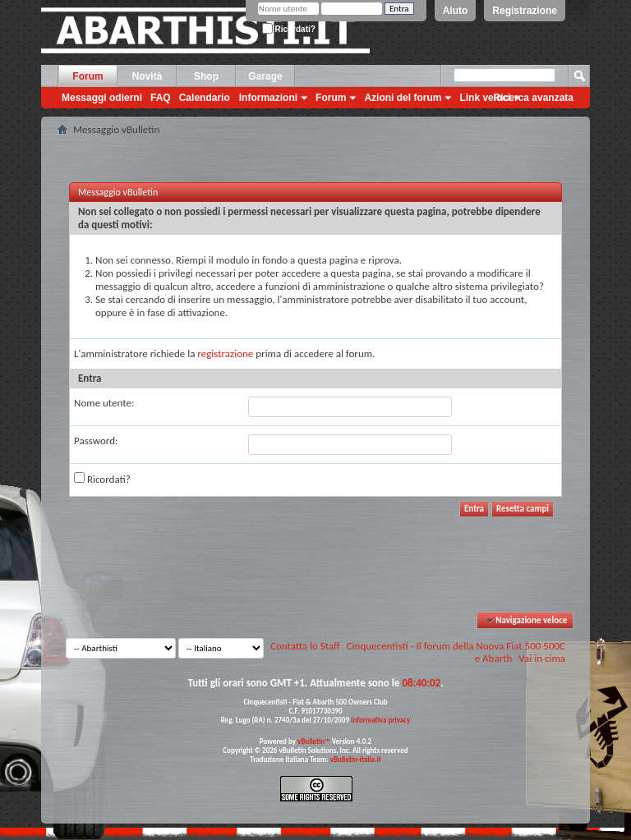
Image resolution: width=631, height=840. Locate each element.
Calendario (205, 98)
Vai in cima (542, 658)
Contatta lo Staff (305, 646)
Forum (88, 76)
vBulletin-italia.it (356, 759)
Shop (206, 76)
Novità (147, 76)
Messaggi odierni (102, 98)
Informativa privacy (380, 720)
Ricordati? (289, 29)
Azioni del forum (403, 98)
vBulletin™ (314, 741)
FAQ (161, 98)
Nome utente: (104, 403)
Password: (96, 441)
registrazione (225, 353)
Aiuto (456, 11)
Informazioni (268, 98)
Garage (265, 76)
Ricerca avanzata (534, 98)
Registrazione (525, 11)
